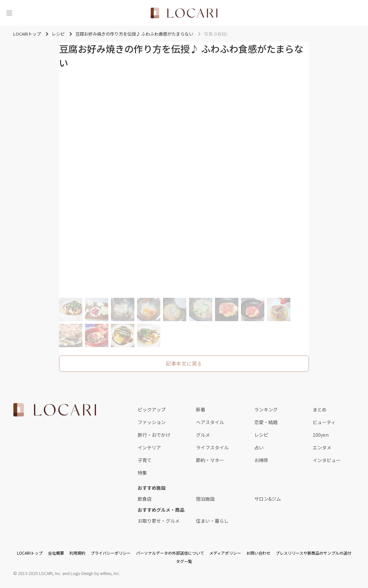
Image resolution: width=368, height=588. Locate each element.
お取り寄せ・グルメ (159, 521)
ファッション (152, 422)
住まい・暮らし (212, 521)
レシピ (261, 435)
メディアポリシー (225, 553)
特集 (142, 473)
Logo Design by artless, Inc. (95, 573)
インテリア (149, 447)
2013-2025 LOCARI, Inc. (40, 573)
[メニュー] (9, 13)
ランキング (266, 409)
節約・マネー (210, 460)
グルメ (203, 435)
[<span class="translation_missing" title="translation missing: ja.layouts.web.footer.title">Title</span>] (55, 410)
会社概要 (56, 553)
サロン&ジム (268, 499)
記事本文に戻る (184, 363)
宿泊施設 (205, 499)
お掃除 (261, 460)
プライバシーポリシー (111, 553)
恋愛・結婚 (266, 422)
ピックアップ (152, 409)
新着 (201, 409)
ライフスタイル (212, 447)
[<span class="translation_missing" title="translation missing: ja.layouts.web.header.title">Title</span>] (184, 13)
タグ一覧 (184, 561)
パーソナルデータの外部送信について (170, 553)
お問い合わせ (258, 553)
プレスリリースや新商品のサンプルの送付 (313, 553)
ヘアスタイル (210, 422)
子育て (145, 460)
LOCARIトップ (30, 553)
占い (259, 447)
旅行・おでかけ (154, 435)
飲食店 (145, 499)
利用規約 (77, 553)
